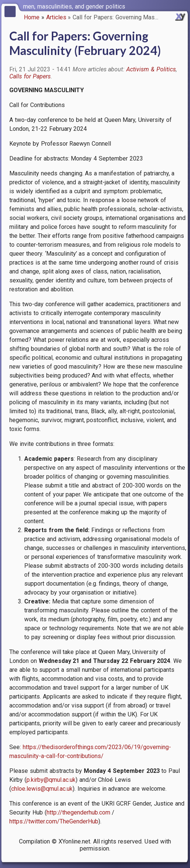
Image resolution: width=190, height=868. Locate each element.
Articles (56, 17)
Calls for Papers (30, 76)
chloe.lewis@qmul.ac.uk (42, 789)
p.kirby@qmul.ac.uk (51, 780)
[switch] (183, 6)
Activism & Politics (151, 69)
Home (32, 17)
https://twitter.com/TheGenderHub (54, 821)
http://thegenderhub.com (78, 812)
